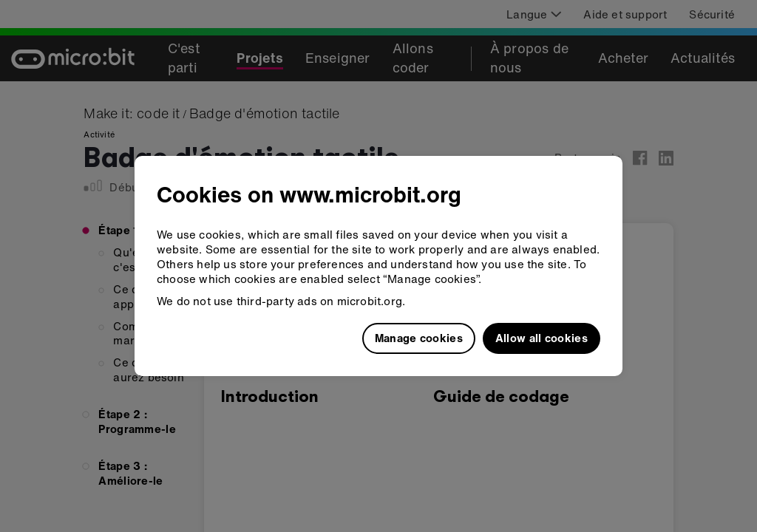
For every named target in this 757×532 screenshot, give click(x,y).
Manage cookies (419, 338)
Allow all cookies (542, 338)
